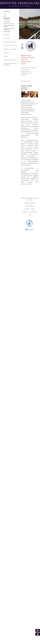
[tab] (9, 12)
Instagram (25, 212)
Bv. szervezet (7, 12)
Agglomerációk (25, 81)
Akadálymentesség (30, 206)
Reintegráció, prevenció (10, 42)
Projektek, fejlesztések (10, 49)
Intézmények (7, 20)
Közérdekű (6, 53)
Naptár (22, 48)
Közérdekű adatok (26, 73)
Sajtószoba (7, 38)
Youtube (33, 209)
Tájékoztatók (25, 70)
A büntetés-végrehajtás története (9, 26)
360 (38, 631)
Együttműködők (33, 212)
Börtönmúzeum (7, 32)
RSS (30, 215)
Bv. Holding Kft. (7, 22)
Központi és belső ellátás (10, 46)
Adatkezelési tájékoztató (30, 203)
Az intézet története (31, 68)
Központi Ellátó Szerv (9, 24)
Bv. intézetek (7, 18)
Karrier (6, 56)
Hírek (5, 15)
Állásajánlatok (25, 71)
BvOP (5, 17)
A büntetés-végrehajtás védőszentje (9, 29)
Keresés (39, 6)
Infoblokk (38, 634)
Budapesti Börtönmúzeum (10, 60)
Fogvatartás (7, 35)
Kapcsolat (24, 75)
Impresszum (30, 200)
